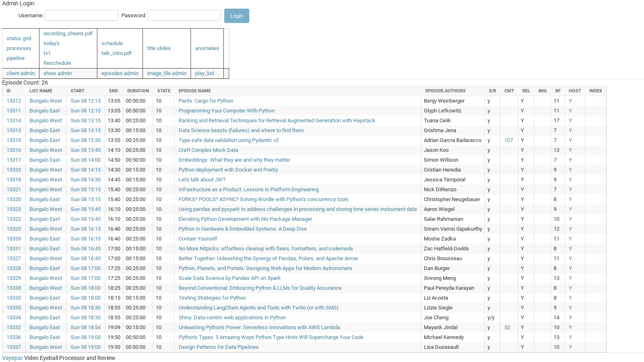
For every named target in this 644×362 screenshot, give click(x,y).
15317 (14, 160)
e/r (493, 91)
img (543, 91)
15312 (14, 101)
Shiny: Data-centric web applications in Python (232, 317)
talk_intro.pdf (117, 53)
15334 (14, 317)
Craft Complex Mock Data (208, 150)
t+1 (47, 53)
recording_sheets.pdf (68, 33)
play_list (205, 73)
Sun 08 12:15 (86, 101)
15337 (14, 347)
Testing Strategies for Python (212, 298)
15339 (14, 239)
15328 (14, 268)
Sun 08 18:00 (86, 288)
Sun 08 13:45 (86, 150)
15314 (14, 120)
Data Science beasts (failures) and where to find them (241, 130)
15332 (14, 327)
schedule (112, 43)
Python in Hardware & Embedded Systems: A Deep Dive (243, 229)
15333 (14, 170)
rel (526, 91)
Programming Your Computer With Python (227, 111)
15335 (14, 308)
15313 (14, 130)
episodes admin (120, 73)
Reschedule (57, 63)
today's (52, 43)
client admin (21, 73)
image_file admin (167, 73)
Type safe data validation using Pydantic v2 (229, 140)
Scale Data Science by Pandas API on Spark (230, 278)
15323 (14, 209)
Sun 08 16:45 (86, 249)
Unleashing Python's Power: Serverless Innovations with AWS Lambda (259, 327)
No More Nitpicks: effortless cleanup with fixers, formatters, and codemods (266, 249)
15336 (14, 337)
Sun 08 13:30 (86, 140)
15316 (14, 150)
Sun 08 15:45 (86, 209)
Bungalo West (46, 101)
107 (509, 140)
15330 (14, 298)
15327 (14, 258)
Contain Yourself (198, 239)
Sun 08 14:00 (86, 160)
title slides (159, 48)
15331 (14, 249)
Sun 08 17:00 (86, 268)
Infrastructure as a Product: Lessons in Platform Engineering (249, 189)
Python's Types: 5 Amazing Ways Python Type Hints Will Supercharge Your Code (271, 337)
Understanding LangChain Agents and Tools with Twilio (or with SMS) (259, 308)
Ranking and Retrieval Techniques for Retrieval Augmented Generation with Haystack (277, 120)
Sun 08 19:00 (86, 337)
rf (558, 91)
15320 (14, 199)
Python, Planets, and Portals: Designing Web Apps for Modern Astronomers (266, 268)
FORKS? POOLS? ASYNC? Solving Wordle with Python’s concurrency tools (264, 199)
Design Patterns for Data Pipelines (219, 347)
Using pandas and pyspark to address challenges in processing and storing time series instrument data (298, 209)
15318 (14, 180)
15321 (14, 189)
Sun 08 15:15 (86, 189)
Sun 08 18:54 (86, 327)
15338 (14, 288)
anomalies (207, 48)
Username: (31, 15)
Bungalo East (45, 111)
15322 (14, 219)
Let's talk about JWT (202, 180)
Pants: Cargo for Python (206, 101)
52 (507, 327)
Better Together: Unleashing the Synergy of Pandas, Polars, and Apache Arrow (268, 258)
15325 (14, 229)
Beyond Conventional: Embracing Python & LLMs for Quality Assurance (260, 288)
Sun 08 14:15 (86, 170)
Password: (134, 15)
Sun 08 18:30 (86, 308)
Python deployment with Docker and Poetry (228, 170)
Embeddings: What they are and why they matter (234, 160)
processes (19, 48)
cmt (509, 91)
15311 (14, 111)
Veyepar (13, 358)
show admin (58, 73)
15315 (14, 140)
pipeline (16, 58)
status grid (19, 38)
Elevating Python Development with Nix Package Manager (245, 219)
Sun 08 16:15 (86, 229)
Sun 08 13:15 (86, 120)
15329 (14, 278)
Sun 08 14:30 (86, 180)
